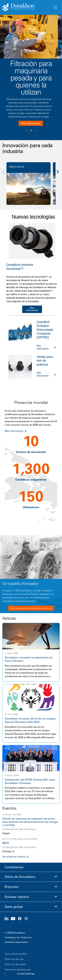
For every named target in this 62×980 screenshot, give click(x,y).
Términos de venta (15, 964)
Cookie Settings (26, 974)
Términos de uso (14, 959)
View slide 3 (35, 130)
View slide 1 (27, 130)
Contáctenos (14, 867)
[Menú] (55, 7)
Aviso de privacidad (16, 954)
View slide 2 (31, 130)
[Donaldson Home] (26, 7)
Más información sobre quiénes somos (31, 608)
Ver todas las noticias (14, 857)
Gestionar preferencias (18, 969)
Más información (31, 123)
